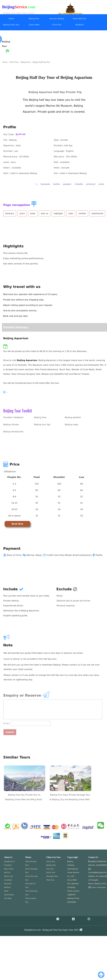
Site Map (8, 898)
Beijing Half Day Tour (41, 62)
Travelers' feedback (13, 417)
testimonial (97, 213)
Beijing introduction (13, 432)
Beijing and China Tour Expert (19, 13)
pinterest (91, 184)
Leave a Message (98, 887)
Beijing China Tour (11, 25)
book (33, 213)
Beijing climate (11, 425)
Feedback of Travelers (9, 863)
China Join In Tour (30, 885)
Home (11, 19)
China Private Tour (31, 863)
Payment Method (8, 885)
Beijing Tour (34, 19)
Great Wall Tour (80, 19)
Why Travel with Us (9, 871)
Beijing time (40, 417)
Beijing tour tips (42, 425)
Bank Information (9, 893)
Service (21, 7)
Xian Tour (50, 869)
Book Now (17, 524)
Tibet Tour (50, 880)
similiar (82, 213)
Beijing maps (72, 425)
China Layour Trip (31, 900)
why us (44, 213)
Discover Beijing (57, 19)
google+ (67, 184)
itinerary (10, 213)
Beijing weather (73, 417)
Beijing (8, 7)
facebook (45, 184)
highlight (58, 213)
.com (31, 7)
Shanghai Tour (52, 876)
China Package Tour (31, 871)
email (101, 184)
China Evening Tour (31, 893)
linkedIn (79, 184)
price (22, 213)
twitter (57, 184)
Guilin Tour (51, 872)
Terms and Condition (8, 878)
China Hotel (34, 25)
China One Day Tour (32, 878)
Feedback (80, 25)
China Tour (57, 25)
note (71, 213)
